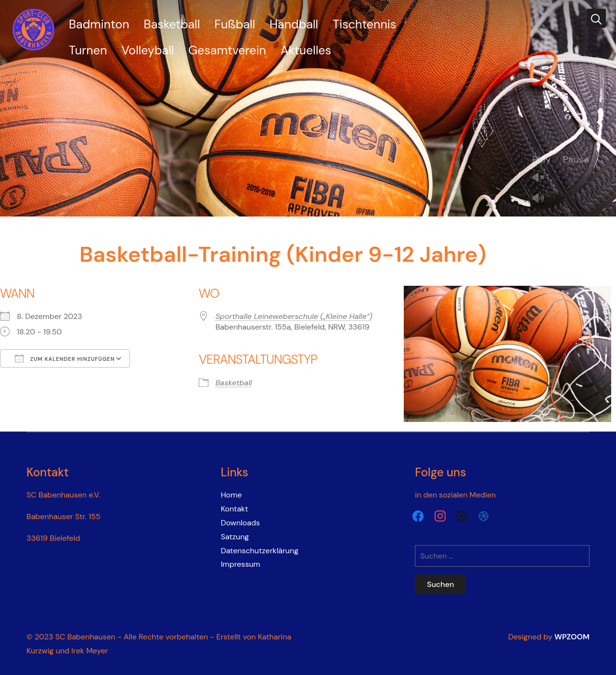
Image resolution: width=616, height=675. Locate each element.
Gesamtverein (227, 50)
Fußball (235, 24)
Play (542, 159)
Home (231, 495)
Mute (542, 199)
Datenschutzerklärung (260, 551)
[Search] (596, 18)
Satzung (235, 537)
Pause (576, 159)
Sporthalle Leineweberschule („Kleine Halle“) (294, 316)
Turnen (88, 50)
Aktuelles (306, 50)
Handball (294, 24)
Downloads (240, 523)
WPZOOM (572, 637)
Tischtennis (364, 24)
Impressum (241, 564)
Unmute (542, 178)
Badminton (99, 24)
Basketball (172, 24)
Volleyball (148, 50)
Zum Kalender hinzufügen (65, 358)
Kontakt (235, 509)
